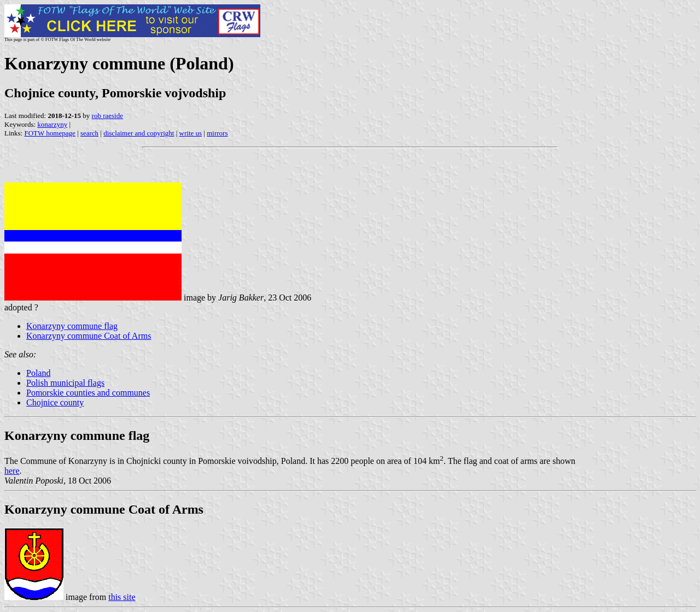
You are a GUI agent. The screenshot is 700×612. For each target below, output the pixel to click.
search (89, 133)
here (12, 471)
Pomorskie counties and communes (88, 393)
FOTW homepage (49, 133)
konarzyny (52, 124)
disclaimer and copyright (139, 133)
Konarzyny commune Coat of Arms (89, 336)
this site (122, 597)
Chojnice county (55, 402)
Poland (38, 373)
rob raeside (107, 116)
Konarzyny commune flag (72, 326)
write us (191, 133)
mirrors (217, 133)
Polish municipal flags (65, 383)
